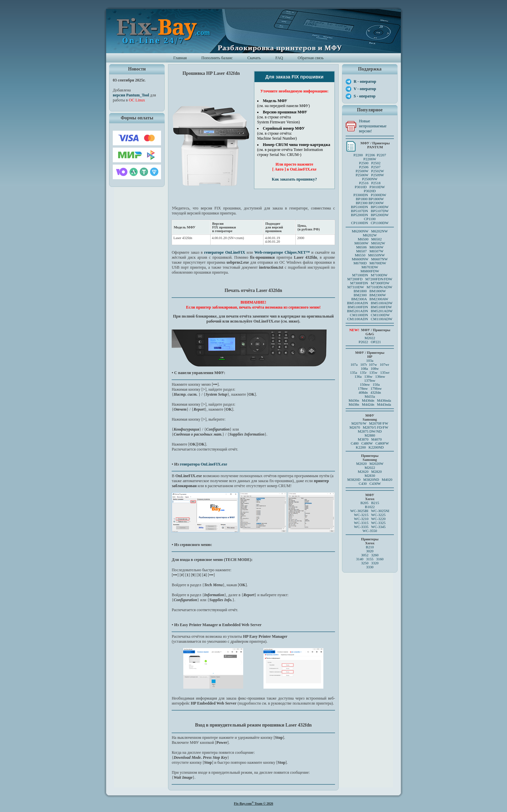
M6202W (370, 235)
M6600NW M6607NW (370, 259)
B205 (365, 503)
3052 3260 (370, 555)
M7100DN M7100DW (370, 275)
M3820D (354, 479)
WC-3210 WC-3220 (370, 519)
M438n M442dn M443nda (370, 404)
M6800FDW (370, 271)
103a (370, 360)
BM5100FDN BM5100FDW (370, 307)
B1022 (370, 507)
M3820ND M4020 (378, 479)
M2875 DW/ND (370, 431)
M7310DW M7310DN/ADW (370, 287)
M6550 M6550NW (370, 255)
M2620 (363, 472)
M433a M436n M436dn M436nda (370, 398)
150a (376, 384)
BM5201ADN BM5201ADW (370, 311)
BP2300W (376, 203)
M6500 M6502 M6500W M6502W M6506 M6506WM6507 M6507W (370, 245)
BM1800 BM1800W (370, 291)
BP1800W (376, 199)
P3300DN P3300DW (370, 195)
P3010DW (377, 187)
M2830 (370, 475)
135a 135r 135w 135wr (370, 372)
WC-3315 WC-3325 (370, 523)
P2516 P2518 (370, 183)
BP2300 (361, 203)
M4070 (377, 439)
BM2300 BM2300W (370, 295)
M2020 (361, 464)
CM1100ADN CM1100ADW (370, 319)
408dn (363, 392)
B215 (375, 503)
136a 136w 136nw (370, 376)
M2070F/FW (378, 423)
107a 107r (359, 364)
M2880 (370, 435)
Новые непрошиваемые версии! (373, 126)
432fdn (376, 392)
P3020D (370, 191)
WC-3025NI (380, 511)
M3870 (363, 439)
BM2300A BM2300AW (370, 299)
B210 (370, 547)
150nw (365, 384)
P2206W (370, 159)
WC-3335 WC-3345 (370, 527)
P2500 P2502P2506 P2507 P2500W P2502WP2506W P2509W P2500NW (370, 171)
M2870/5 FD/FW (376, 427)
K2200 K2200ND (370, 447)
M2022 (370, 338)
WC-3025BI (359, 511)
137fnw (370, 380)
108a (364, 368)
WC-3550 (370, 531)
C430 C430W (370, 483)
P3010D (361, 187)
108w (375, 368)
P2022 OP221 (370, 342)
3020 (370, 551)
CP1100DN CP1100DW (370, 223)
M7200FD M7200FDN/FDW (370, 279)
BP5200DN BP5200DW (370, 215)
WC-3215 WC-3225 (370, 515)
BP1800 (361, 199)
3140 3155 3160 (370, 559)
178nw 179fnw (370, 388)
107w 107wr (379, 364)
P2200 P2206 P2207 (370, 155)
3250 (365, 563)
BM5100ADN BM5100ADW (370, 303)
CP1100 (370, 219)
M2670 (355, 427)
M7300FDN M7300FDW (370, 283)
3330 (370, 567)
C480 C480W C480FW (370, 443)
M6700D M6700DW (370, 263)
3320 (375, 563)
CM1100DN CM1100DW (370, 315)
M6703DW (370, 267)
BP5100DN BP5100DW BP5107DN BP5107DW (370, 209)
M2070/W (359, 423)
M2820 (377, 472)
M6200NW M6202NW (370, 231)
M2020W (376, 464)
